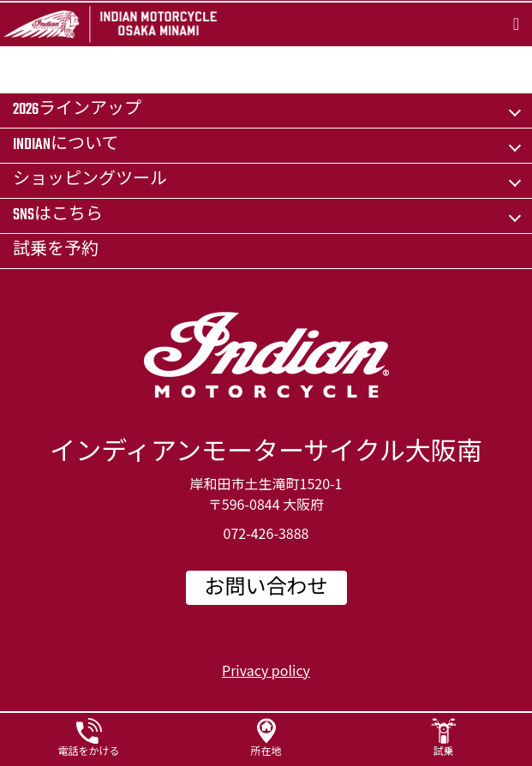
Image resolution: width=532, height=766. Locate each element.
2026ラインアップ (77, 110)
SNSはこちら (58, 215)
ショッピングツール (90, 180)
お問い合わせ (266, 589)
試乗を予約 (56, 251)
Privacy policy (266, 670)
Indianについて (66, 145)
